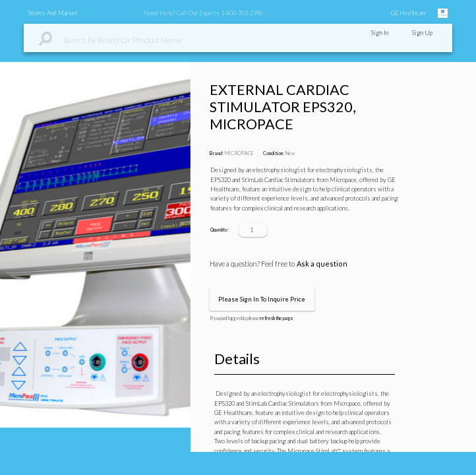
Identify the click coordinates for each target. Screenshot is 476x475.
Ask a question (322, 264)
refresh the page (277, 318)
